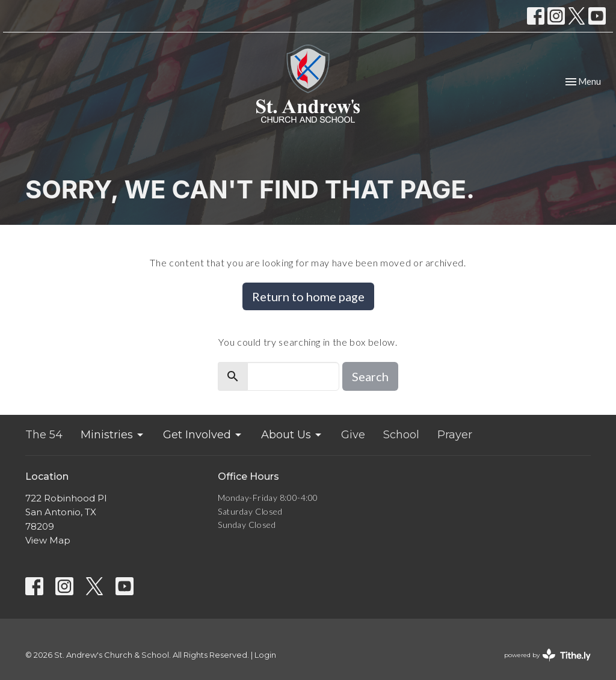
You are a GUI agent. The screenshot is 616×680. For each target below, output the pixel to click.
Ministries (113, 435)
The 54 (44, 435)
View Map (48, 540)
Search (370, 376)
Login (265, 655)
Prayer (455, 435)
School (401, 435)
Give (353, 435)
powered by (547, 655)
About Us (292, 435)
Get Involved (203, 435)
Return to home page (308, 296)
